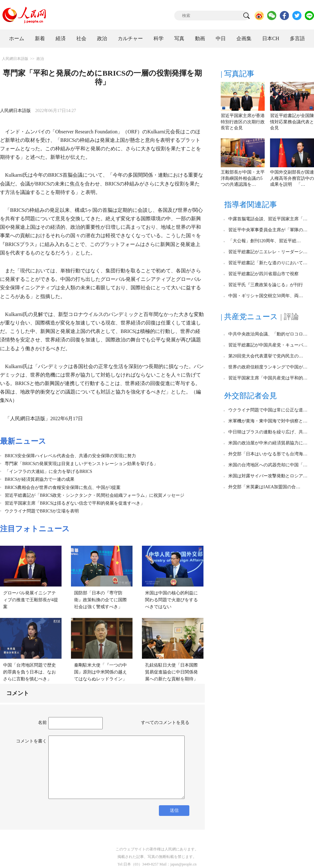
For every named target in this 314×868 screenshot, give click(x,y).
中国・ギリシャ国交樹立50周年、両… (266, 296)
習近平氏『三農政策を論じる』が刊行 (266, 285)
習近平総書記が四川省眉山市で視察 (263, 274)
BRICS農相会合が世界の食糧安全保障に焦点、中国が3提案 (63, 488)
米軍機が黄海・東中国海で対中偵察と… (268, 421)
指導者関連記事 (251, 205)
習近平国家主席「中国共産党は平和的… (268, 378)
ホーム (17, 38)
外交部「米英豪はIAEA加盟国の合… (264, 487)
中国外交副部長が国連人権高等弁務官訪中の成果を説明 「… (292, 178)
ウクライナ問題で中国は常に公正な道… (268, 410)
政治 (102, 38)
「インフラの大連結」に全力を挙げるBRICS (48, 472)
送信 (174, 810)
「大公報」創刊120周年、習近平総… (265, 241)
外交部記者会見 (251, 396)
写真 (179, 38)
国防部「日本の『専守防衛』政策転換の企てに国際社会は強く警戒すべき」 (100, 600)
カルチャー (130, 38)
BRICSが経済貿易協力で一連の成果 (40, 479)
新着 (40, 38)
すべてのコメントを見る (165, 723)
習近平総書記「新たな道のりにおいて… (268, 263)
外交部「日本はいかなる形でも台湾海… (268, 454)
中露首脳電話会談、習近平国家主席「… (268, 219)
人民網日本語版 (15, 59)
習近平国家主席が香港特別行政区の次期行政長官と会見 (243, 122)
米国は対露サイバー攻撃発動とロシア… (268, 476)
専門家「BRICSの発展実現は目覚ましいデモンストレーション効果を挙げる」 (81, 464)
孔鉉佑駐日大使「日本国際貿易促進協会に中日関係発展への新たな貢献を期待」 (171, 672)
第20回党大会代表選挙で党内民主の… (266, 356)
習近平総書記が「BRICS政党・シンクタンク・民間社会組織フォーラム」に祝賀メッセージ (95, 495)
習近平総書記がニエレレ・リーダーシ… (268, 252)
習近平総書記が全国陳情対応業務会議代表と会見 (292, 122)
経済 (61, 38)
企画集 (244, 38)
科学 (159, 38)
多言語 (297, 38)
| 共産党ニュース (249, 317)
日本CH (271, 38)
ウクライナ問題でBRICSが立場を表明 (42, 511)
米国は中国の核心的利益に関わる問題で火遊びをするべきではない (171, 600)
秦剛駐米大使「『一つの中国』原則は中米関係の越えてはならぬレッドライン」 (100, 672)
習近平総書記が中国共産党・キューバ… (268, 345)
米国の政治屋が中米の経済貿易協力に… (268, 443)
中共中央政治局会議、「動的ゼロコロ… (268, 334)
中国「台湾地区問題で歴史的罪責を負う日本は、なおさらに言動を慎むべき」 (30, 672)
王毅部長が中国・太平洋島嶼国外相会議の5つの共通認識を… (243, 178)
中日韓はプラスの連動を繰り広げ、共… (268, 432)
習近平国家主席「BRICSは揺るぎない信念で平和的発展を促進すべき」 (75, 503)
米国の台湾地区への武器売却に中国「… (268, 465)
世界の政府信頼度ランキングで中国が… (268, 367)
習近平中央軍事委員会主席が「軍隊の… (268, 230)
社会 (81, 38)
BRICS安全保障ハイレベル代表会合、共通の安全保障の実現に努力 (70, 456)
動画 (200, 38)
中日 (221, 38)
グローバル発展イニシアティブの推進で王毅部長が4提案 (31, 600)
